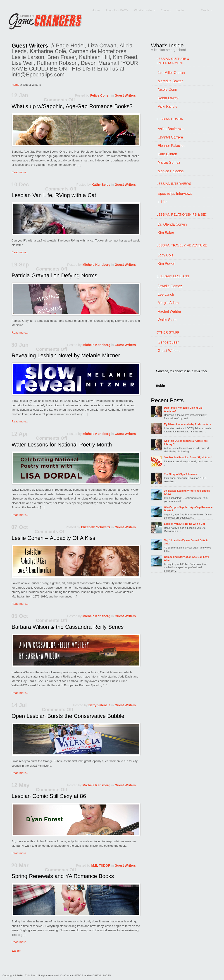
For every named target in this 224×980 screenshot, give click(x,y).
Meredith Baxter (170, 81)
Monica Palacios (171, 171)
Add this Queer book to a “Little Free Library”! (186, 442)
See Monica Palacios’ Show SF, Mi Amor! (188, 457)
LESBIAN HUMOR (170, 119)
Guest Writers (125, 95)
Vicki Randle (168, 106)
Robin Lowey (168, 98)
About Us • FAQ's (117, 10)
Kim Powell (167, 264)
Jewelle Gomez (170, 286)
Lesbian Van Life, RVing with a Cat (184, 524)
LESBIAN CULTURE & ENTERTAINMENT (173, 61)
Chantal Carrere (170, 137)
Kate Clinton (167, 154)
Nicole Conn (167, 89)
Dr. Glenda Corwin (172, 224)
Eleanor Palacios (171, 146)
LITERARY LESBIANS (173, 276)
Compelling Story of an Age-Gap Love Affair (186, 558)
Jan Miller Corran (171, 73)
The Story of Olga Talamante (181, 474)
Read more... (20, 172)
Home (96, 10)
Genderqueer (168, 342)
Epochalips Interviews (175, 194)
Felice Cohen (100, 95)
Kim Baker (166, 233)
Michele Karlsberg (97, 265)
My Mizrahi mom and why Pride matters (187, 424)
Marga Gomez (169, 162)
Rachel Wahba (169, 311)
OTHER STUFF (168, 332)
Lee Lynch (166, 294)
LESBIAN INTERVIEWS (174, 184)
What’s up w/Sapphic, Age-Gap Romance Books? (188, 509)
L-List (162, 202)
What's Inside (143, 11)
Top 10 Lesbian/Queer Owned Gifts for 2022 (187, 542)
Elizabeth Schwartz (96, 527)
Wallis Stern (167, 320)
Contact (166, 10)
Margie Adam (168, 303)
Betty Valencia (99, 705)
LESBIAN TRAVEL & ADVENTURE (182, 245)
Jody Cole (166, 255)
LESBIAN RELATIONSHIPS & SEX (182, 215)
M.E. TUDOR (101, 865)
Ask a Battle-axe (171, 129)
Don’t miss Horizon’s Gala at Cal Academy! (183, 409)
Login (180, 10)
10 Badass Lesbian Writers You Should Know (187, 492)
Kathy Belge (101, 185)
